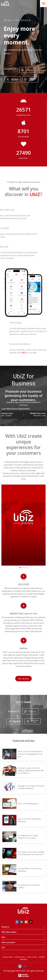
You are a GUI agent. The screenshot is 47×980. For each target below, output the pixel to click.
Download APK (32, 79)
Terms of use (32, 957)
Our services (23, 679)
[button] (20, 568)
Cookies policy (20, 957)
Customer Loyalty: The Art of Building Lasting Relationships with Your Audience (31, 771)
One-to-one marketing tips (28, 804)
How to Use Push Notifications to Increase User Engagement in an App (30, 754)
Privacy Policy (8, 957)
